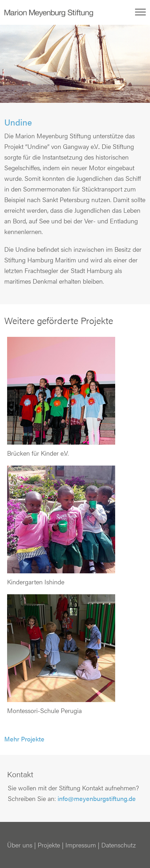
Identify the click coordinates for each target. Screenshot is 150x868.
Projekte (49, 845)
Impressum (81, 845)
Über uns (20, 845)
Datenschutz (119, 845)
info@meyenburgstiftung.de (97, 798)
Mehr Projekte (24, 739)
